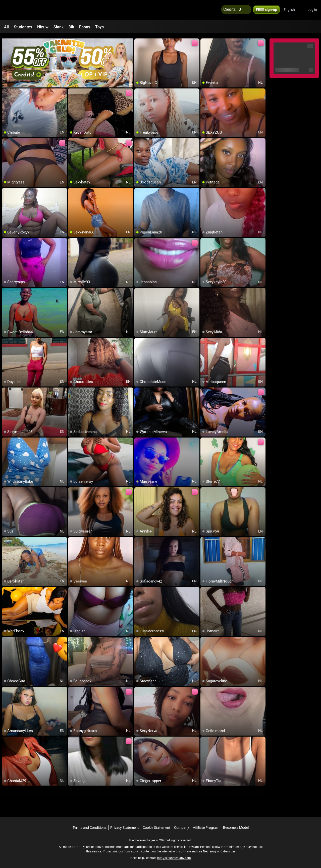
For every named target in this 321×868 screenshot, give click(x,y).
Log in (312, 10)
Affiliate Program (206, 825)
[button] (292, 10)
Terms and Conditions (90, 825)
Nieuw (43, 27)
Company (182, 825)
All (6, 27)
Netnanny (210, 849)
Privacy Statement (125, 825)
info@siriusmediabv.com (174, 856)
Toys (99, 27)
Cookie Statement (156, 825)
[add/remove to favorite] (138, 40)
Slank (59, 27)
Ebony (85, 27)
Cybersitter (228, 849)
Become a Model (236, 825)
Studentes (23, 27)
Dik (71, 27)
